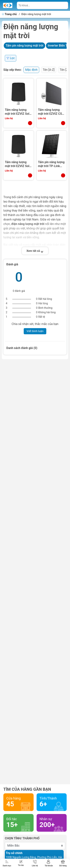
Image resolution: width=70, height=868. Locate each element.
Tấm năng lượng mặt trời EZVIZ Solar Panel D (18, 164)
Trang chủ (10, 14)
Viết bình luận (35, 331)
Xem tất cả (35, 251)
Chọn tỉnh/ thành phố (22, 838)
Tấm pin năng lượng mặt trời (24, 46)
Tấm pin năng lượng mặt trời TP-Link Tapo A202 (51, 164)
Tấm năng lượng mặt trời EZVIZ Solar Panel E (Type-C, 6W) (18, 112)
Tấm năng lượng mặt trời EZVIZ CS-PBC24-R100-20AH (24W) (51, 112)
